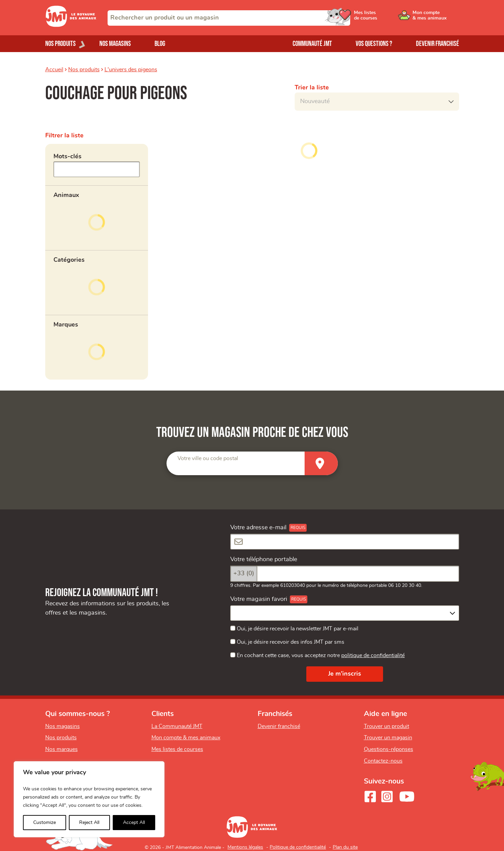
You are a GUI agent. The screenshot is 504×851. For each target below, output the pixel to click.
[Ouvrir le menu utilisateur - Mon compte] (436, 18)
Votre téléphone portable (264, 559)
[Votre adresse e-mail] (345, 542)
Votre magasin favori (259, 599)
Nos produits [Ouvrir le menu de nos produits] (60, 44)
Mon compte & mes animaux (186, 738)
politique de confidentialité (373, 655)
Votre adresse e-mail (258, 528)
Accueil (54, 70)
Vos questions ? (374, 44)
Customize (45, 823)
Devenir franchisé (438, 44)
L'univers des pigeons (131, 70)
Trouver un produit (386, 726)
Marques (66, 325)
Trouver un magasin (388, 738)
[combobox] (229, 18)
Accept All (134, 823)
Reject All (89, 823)
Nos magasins (115, 44)
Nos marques (62, 749)
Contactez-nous (383, 761)
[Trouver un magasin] (321, 463)
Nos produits (84, 70)
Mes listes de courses (177, 749)
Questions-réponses (389, 749)
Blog (160, 44)
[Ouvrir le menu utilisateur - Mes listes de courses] (384, 18)
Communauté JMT (312, 44)
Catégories (69, 260)
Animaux (66, 195)
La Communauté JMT (177, 726)
